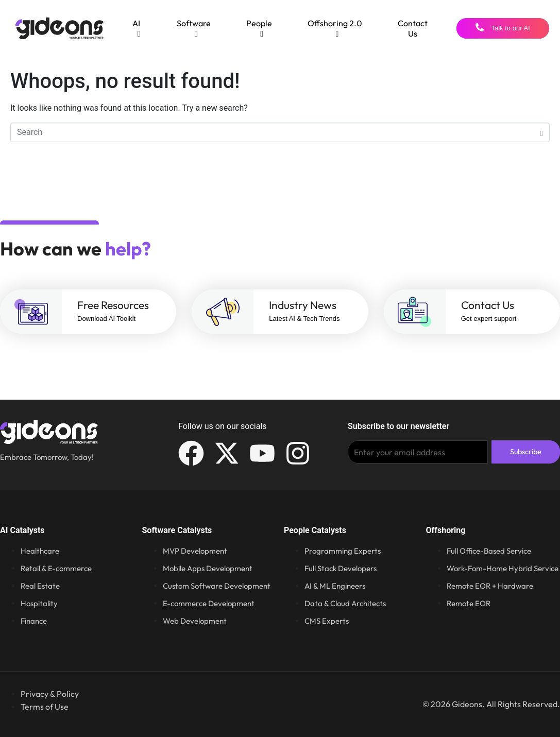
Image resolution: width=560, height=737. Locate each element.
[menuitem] (137, 28)
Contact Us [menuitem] (413, 28)
